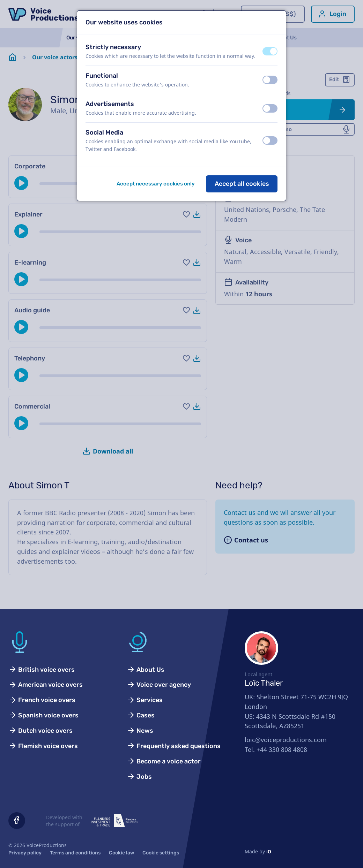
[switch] (270, 51)
